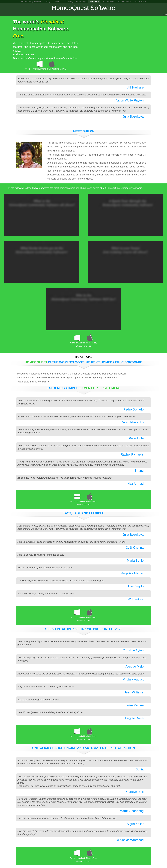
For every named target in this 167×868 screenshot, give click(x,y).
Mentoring (81, 2)
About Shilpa (140, 2)
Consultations (125, 2)
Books (58, 2)
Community (109, 2)
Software (94, 2)
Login (164, 14)
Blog (48, 2)
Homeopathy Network (31, 2)
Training (69, 2)
